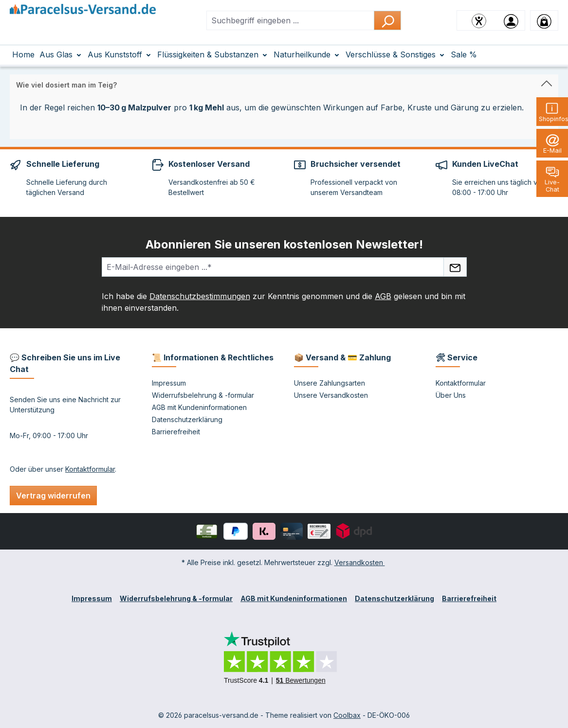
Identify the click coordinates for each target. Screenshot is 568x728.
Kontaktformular (90, 469)
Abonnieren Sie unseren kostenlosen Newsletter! (284, 244)
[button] (284, 83)
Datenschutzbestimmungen (200, 296)
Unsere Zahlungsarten (330, 383)
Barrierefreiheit (176, 432)
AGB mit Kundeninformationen (199, 407)
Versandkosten (360, 562)
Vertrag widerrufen (53, 496)
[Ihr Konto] (511, 20)
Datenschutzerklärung (187, 419)
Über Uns (451, 395)
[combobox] (290, 20)
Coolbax (347, 715)
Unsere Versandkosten (331, 395)
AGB (383, 296)
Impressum (169, 383)
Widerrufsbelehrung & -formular (203, 395)
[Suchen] (387, 20)
